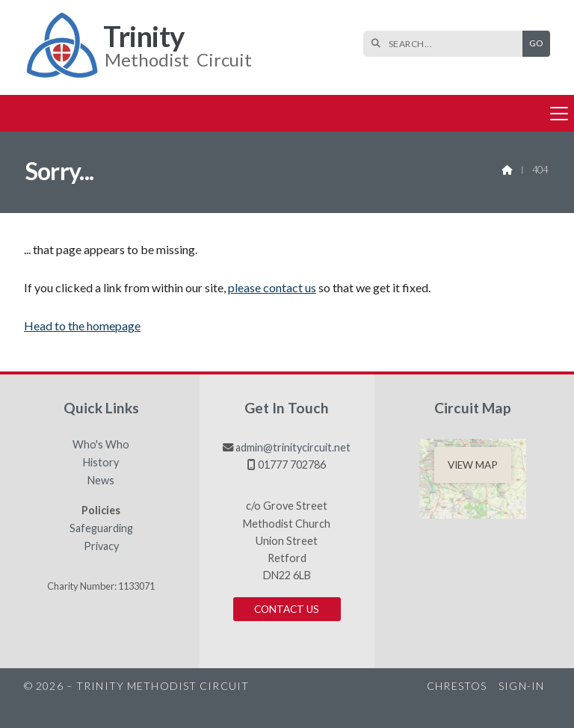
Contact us (287, 609)
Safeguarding (101, 528)
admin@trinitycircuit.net (293, 447)
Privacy (101, 546)
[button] (287, 113)
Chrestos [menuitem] (457, 686)
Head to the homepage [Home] (82, 326)
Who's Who (101, 445)
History (101, 463)
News (101, 481)
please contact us (272, 287)
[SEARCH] (447, 44)
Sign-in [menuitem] (521, 686)
